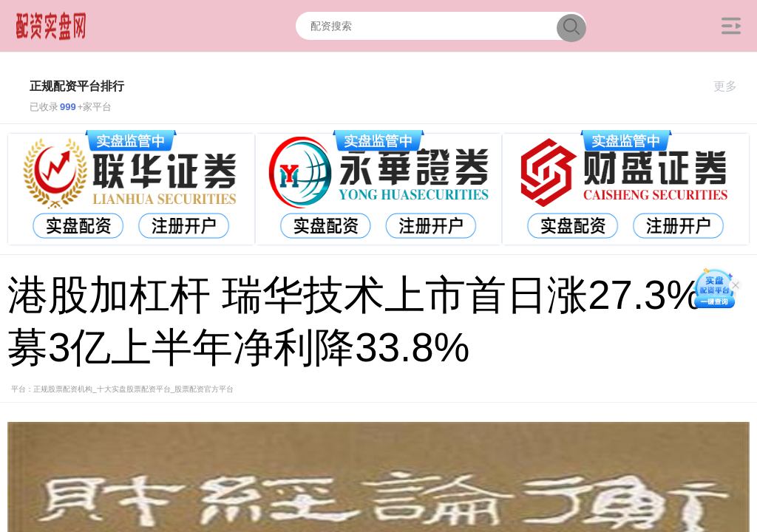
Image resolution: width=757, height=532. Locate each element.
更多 (731, 86)
